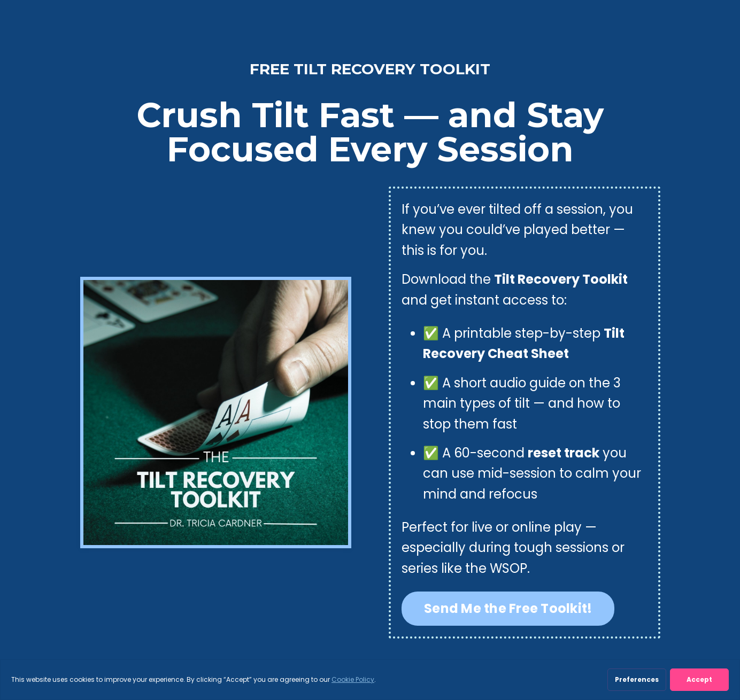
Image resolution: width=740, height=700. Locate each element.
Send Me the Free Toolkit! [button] (508, 608)
